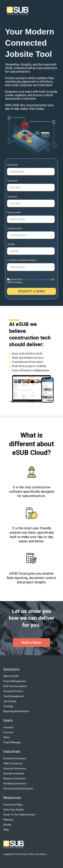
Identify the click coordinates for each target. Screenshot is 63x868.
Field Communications (15, 686)
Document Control (13, 691)
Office (6, 737)
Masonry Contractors (15, 779)
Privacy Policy (27, 854)
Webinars (8, 820)
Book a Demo (31, 643)
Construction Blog (13, 805)
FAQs (6, 830)
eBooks (7, 825)
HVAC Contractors (13, 763)
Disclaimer (41, 854)
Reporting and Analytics (16, 711)
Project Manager (12, 742)
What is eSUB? (11, 676)
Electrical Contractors (15, 758)
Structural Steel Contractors (18, 789)
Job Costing (10, 701)
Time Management (14, 696)
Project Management (15, 681)
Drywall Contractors (14, 774)
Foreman (8, 732)
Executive (8, 727)
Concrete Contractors (15, 768)
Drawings (8, 706)
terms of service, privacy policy (36, 279)
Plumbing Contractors (15, 784)
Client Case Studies (14, 810)
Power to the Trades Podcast (19, 815)
